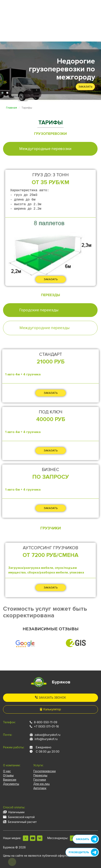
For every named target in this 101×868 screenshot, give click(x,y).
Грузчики (40, 780)
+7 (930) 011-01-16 (46, 726)
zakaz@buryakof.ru (47, 735)
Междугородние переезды (45, 328)
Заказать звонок (50, 697)
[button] (2, 93)
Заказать (85, 87)
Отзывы (8, 775)
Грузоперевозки (45, 771)
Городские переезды (39, 310)
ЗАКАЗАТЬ (51, 279)
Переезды (40, 775)
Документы (11, 784)
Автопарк (40, 788)
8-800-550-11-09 (46, 722)
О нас (7, 771)
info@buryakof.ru (46, 739)
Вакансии (10, 780)
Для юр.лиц (41, 784)
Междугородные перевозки (45, 149)
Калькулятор (50, 709)
